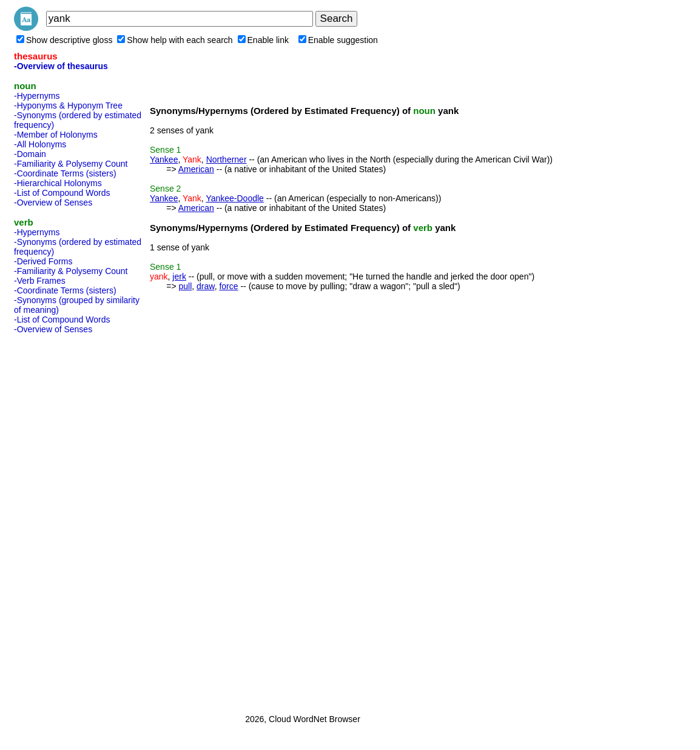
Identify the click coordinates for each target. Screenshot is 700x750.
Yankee (164, 159)
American (196, 169)
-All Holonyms (40, 144)
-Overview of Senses (53, 203)
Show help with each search (175, 40)
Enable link (264, 40)
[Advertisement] (62, 520)
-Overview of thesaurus (61, 66)
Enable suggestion (338, 40)
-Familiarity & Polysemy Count (71, 164)
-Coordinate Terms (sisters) (65, 173)
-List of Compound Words (62, 193)
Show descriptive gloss (64, 40)
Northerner (227, 159)
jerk (179, 276)
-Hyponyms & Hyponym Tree (68, 105)
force (228, 286)
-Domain (30, 154)
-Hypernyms (37, 96)
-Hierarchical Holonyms (58, 183)
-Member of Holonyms (56, 135)
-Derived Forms (43, 261)
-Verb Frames (40, 281)
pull (185, 286)
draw (206, 286)
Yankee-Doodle (234, 198)
